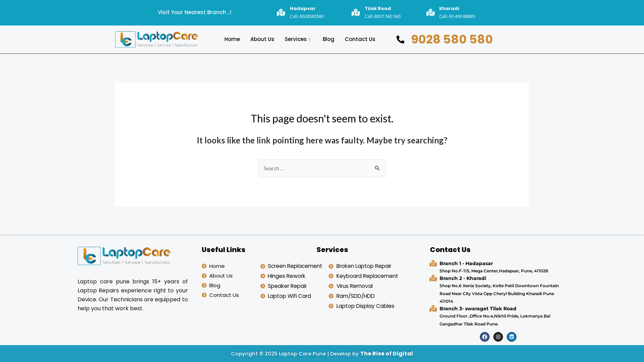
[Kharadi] (430, 13)
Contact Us (360, 39)
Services (298, 39)
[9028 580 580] (400, 39)
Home (232, 39)
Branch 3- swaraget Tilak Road (478, 309)
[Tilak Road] (356, 13)
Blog (329, 39)
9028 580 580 (452, 39)
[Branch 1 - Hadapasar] (433, 263)
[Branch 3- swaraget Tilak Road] (433, 308)
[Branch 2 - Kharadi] (433, 278)
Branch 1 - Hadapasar (466, 263)
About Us (262, 39)
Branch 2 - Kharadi (463, 278)
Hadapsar (303, 8)
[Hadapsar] (281, 13)
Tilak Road (378, 8)
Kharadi (449, 8)
